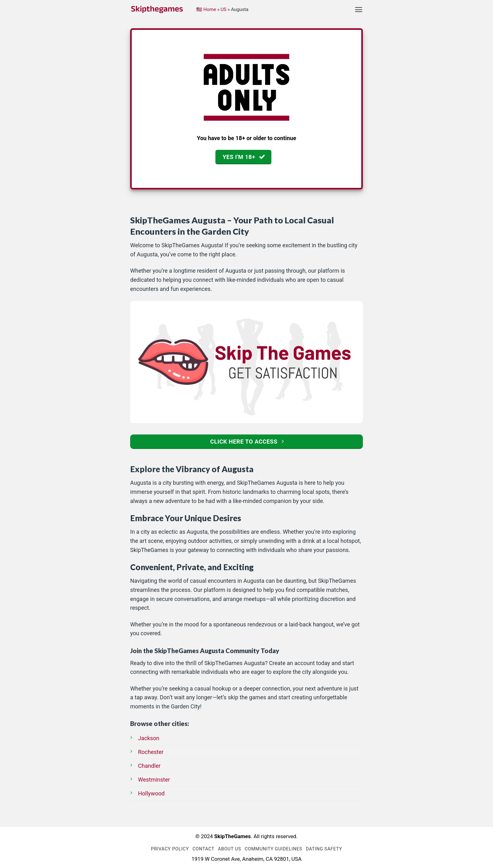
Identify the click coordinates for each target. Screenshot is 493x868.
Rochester (151, 752)
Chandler (149, 766)
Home (210, 9)
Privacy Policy (170, 849)
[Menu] (359, 10)
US (224, 9)
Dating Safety (324, 849)
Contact (203, 849)
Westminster (154, 780)
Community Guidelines (273, 849)
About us (229, 849)
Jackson (149, 738)
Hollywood (151, 793)
